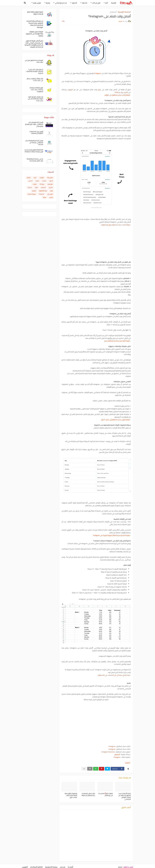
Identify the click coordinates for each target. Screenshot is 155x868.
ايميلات (35, 184)
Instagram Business (108, 752)
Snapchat (41, 194)
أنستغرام (113, 12)
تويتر (99, 90)
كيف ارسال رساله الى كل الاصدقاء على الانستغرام (114, 675)
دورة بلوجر (50, 184)
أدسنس (30, 181)
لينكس (51, 197)
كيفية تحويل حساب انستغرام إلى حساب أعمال (115, 420)
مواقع (29, 177)
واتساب (44, 181)
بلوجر (51, 191)
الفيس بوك (124, 92)
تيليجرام (34, 191)
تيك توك (30, 187)
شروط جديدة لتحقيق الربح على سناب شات (34, 61)
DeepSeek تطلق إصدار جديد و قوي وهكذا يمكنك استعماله (34, 151)
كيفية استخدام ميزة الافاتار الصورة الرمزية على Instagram (111, 535)
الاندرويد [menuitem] (74, 3)
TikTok (117, 92)
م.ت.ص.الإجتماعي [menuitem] (61, 3)
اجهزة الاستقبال (32, 194)
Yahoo (45, 197)
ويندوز (37, 181)
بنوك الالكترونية (43, 191)
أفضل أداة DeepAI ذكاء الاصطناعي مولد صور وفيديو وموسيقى (34, 124)
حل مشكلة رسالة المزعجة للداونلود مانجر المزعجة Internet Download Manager (35, 24)
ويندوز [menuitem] (48, 3)
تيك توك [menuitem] (84, 3)
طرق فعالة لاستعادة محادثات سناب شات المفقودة (36, 90)
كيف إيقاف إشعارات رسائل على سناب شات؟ (35, 80)
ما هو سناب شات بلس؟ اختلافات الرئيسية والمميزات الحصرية (35, 71)
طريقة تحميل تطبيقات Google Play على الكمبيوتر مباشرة (35, 34)
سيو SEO (42, 184)
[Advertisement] (96, 242)
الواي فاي (50, 194)
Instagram (112, 749)
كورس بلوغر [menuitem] (37, 3)
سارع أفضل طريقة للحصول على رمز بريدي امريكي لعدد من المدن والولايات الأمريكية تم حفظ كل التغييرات (34, 44)
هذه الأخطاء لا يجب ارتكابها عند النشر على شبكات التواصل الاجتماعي (124, 796)
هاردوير (51, 187)
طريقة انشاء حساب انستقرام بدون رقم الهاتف (115, 225)
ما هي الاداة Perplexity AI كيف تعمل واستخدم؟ (35, 160)
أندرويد (51, 181)
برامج (35, 177)
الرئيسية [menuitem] (114, 3)
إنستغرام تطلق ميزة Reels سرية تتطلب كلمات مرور (71, 795)
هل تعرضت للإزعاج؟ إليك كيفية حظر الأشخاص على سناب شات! (35, 99)
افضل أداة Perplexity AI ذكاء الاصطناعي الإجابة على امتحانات (34, 143)
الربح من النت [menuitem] (96, 3)
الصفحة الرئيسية (124, 12)
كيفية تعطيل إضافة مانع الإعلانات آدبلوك (35, 13)
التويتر (36, 187)
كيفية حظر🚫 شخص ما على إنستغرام (106, 794)
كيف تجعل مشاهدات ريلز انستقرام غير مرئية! (88, 794)
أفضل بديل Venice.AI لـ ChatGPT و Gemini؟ (36, 133)
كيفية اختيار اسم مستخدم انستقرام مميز (117, 341)
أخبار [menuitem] (106, 3)
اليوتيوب (70, 90)
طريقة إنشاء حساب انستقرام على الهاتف (117, 95)
